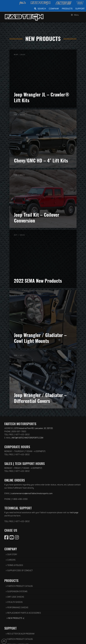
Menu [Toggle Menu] (75, 15)
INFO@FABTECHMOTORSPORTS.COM (28, 438)
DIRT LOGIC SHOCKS (15, 597)
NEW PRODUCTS (16, 618)
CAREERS (11, 560)
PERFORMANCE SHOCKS (17, 608)
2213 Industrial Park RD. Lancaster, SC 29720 (34, 428)
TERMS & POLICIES (14, 565)
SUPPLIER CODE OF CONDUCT (19, 571)
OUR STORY (11, 555)
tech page (74, 513)
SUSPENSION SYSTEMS (17, 592)
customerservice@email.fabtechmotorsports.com (32, 493)
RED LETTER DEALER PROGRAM (20, 634)
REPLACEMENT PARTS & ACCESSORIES (23, 613)
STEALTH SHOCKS (14, 602)
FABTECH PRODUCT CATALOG (19, 586)
